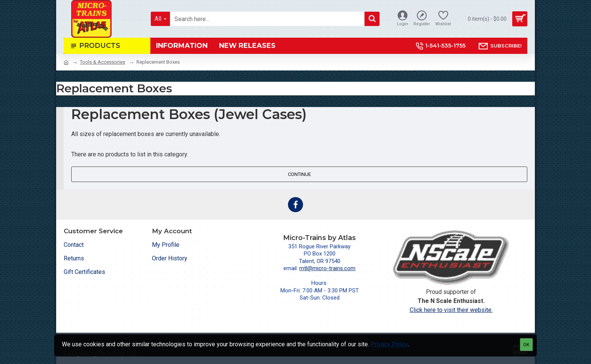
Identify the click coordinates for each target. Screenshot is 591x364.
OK (526, 345)
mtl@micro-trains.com (327, 268)
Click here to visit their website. (451, 310)
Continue (299, 174)
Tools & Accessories (103, 62)
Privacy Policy (389, 344)
